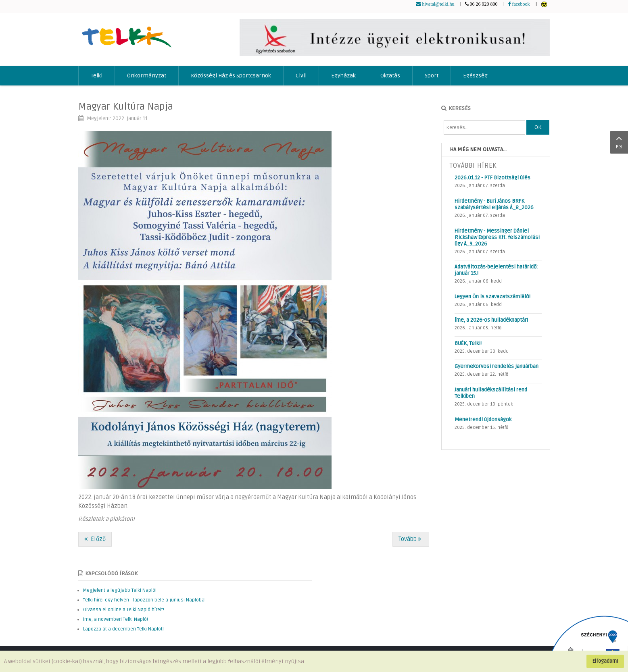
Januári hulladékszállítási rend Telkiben (491, 393)
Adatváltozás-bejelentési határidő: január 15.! (496, 270)
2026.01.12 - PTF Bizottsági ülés (492, 178)
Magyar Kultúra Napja (126, 107)
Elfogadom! (605, 661)
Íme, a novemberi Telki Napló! (116, 619)
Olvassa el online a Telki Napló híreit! (124, 610)
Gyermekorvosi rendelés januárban (497, 366)
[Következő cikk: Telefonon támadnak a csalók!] (411, 539)
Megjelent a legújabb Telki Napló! (120, 590)
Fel (619, 141)
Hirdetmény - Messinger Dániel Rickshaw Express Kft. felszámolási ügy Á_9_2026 (497, 237)
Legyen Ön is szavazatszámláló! (492, 297)
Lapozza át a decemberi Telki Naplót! (123, 629)
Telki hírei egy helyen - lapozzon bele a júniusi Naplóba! (144, 600)
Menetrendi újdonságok (483, 420)
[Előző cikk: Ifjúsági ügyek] (95, 539)
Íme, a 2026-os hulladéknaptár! (491, 320)
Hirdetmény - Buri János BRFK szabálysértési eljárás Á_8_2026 (494, 204)
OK (538, 127)
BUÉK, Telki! (468, 343)
